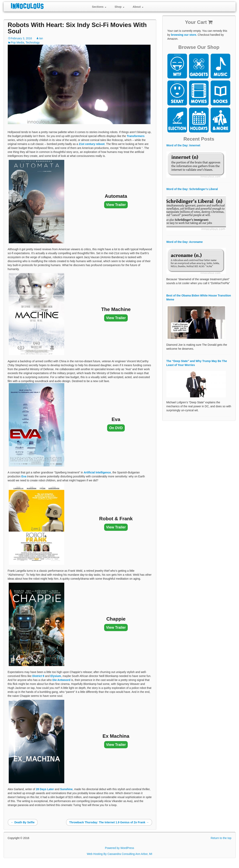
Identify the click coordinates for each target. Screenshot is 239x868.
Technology (33, 42)
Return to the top (221, 838)
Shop (119, 7)
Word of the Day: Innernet (183, 145)
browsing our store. (184, 35)
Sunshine (66, 789)
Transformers (136, 136)
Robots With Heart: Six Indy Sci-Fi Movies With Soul (77, 28)
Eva (24, 476)
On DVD (116, 428)
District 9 (38, 676)
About (138, 7)
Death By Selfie (23, 822)
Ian (41, 38)
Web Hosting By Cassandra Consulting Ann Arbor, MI (120, 854)
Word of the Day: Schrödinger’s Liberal (192, 189)
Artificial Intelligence (97, 472)
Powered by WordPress (119, 848)
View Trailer (116, 205)
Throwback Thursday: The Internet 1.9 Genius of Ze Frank (109, 822)
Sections (99, 7)
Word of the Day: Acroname (185, 242)
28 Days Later (45, 789)
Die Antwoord (61, 680)
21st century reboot (92, 144)
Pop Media (18, 42)
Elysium (56, 676)
